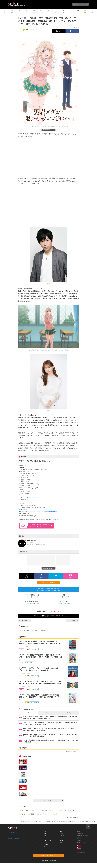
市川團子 (31, 814)
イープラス (21, 822)
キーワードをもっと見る (71, 818)
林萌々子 (34, 810)
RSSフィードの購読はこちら (50, 583)
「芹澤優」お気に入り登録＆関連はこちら (41, 525)
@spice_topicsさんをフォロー (16, 839)
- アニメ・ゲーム (47, 840)
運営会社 (79, 831)
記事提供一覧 (80, 834)
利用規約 (79, 840)
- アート (45, 842)
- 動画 (61, 831)
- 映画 (44, 847)
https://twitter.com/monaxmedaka (40, 500)
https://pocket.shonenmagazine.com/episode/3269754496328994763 (38, 512)
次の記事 (74, 621)
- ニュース (62, 834)
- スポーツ (45, 845)
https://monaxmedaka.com (34, 498)
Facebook (13, 832)
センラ (23, 814)
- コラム (61, 840)
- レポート (62, 838)
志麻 (72, 810)
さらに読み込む (54, 801)
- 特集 (61, 842)
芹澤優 (34, 631)
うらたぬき (53, 810)
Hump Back (24, 810)
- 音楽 (44, 831)
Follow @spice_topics (33, 597)
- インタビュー (63, 836)
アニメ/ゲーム (25, 631)
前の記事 (23, 621)
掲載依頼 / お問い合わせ (83, 836)
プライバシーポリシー (82, 842)
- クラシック (46, 838)
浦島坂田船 (43, 810)
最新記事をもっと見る (72, 751)
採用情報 (79, 838)
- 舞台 (44, 834)
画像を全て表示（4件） (48, 130)
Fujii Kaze (52, 814)
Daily (28, 713)
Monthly (69, 713)
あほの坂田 (64, 810)
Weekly (48, 713)
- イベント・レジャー (48, 836)
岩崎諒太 (43, 631)
